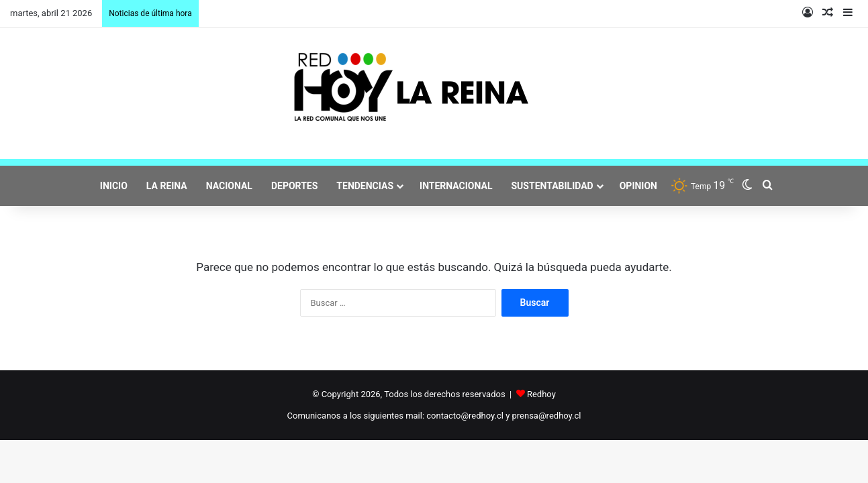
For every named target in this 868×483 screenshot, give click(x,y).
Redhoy (541, 394)
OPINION (638, 186)
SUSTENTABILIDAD (552, 186)
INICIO (114, 186)
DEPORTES (294, 186)
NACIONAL (229, 186)
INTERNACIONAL (456, 186)
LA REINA (167, 186)
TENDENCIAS (365, 186)
